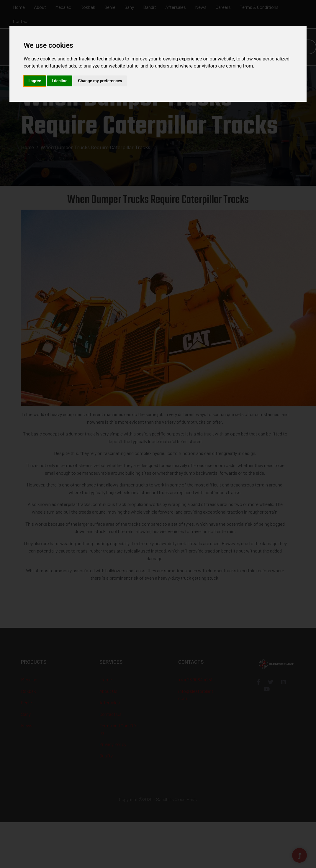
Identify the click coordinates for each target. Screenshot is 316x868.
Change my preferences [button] (100, 81)
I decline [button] (59, 81)
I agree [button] (35, 81)
